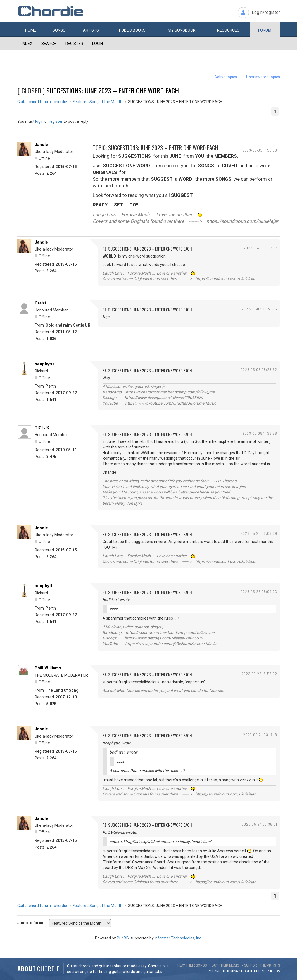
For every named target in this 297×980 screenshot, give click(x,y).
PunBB (123, 938)
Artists (91, 30)
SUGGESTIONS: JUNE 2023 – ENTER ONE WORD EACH (113, 90)
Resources (228, 30)
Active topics (226, 77)
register (56, 121)
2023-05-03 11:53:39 (260, 150)
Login (98, 44)
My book (182, 30)
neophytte (45, 364)
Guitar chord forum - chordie (42, 102)
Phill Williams (48, 668)
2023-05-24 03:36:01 (259, 824)
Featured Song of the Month (98, 102)
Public (132, 30)
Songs (59, 30)
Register (74, 44)
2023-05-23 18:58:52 (259, 674)
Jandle (41, 145)
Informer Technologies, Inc (178, 938)
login (39, 121)
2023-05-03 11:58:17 (260, 248)
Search (49, 44)
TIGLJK (42, 428)
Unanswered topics (263, 77)
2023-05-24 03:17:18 (260, 735)
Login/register (266, 12)
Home (31, 30)
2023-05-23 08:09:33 (259, 591)
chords (273, 971)
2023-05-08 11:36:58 (260, 433)
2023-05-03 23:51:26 (259, 309)
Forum (265, 30)
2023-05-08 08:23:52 (259, 369)
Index (27, 44)
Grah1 (41, 303)
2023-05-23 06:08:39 (259, 533)
